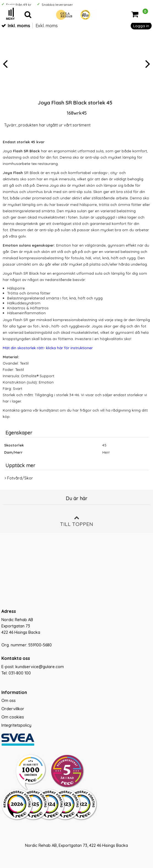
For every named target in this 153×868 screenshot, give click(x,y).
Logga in (141, 26)
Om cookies (13, 717)
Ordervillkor (13, 709)
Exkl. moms (47, 26)
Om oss (9, 701)
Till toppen (76, 521)
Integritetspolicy (16, 725)
